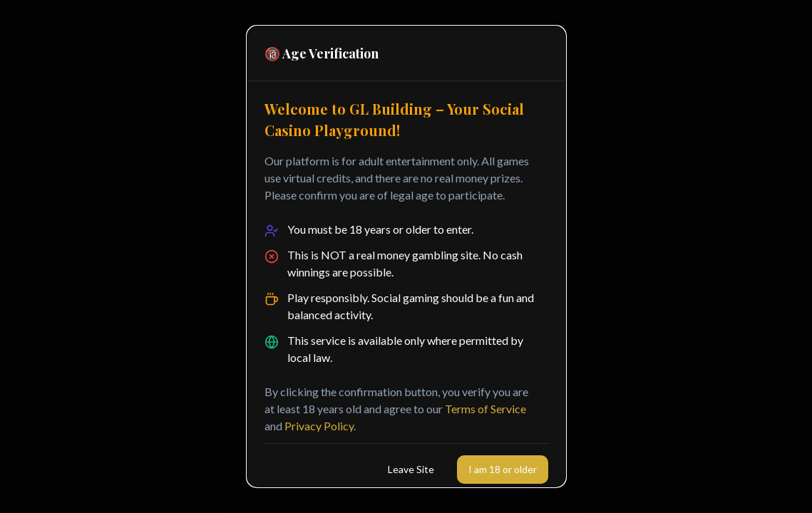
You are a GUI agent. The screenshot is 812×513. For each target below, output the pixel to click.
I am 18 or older (503, 469)
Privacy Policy (319, 426)
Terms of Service (485, 409)
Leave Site (411, 469)
